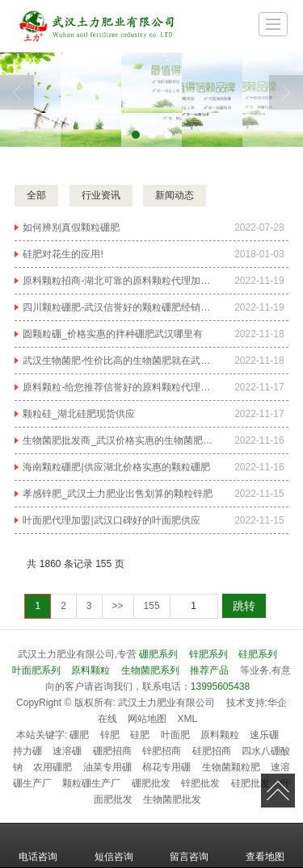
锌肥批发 (200, 783)
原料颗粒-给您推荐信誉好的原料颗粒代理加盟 (118, 387)
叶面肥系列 (36, 670)
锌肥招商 (162, 751)
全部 (36, 195)
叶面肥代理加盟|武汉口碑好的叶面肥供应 (111, 520)
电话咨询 (38, 845)
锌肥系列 (208, 654)
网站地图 (147, 719)
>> (118, 606)
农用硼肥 (53, 767)
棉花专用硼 (166, 767)
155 (152, 606)
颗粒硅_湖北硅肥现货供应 (79, 414)
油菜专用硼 (107, 767)
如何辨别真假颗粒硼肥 (71, 227)
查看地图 (265, 845)
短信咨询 (114, 845)
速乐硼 (264, 735)
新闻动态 (175, 195)
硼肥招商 (112, 751)
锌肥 (110, 735)
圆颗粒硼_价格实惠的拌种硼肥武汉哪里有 (113, 334)
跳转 (244, 606)
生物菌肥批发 (172, 799)
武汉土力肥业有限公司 (166, 703)
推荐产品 (209, 670)
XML (188, 719)
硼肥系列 (158, 654)
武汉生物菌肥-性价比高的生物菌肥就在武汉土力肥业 (118, 361)
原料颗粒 (90, 670)
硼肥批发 (151, 783)
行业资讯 (101, 195)
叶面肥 (175, 735)
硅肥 (140, 735)
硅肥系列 (258, 654)
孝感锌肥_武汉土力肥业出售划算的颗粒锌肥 (118, 494)
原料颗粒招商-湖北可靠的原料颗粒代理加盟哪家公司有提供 (118, 281)
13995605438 (220, 686)
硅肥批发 (250, 783)
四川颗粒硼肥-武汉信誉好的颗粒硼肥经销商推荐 (118, 307)
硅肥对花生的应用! (63, 254)
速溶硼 (67, 751)
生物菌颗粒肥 (231, 767)
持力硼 (27, 751)
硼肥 (79, 735)
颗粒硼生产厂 (91, 783)
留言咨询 (189, 845)
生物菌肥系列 (150, 670)
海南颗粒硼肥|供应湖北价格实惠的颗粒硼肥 (116, 467)
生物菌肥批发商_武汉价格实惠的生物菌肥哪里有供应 (118, 440)
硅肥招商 (212, 751)
